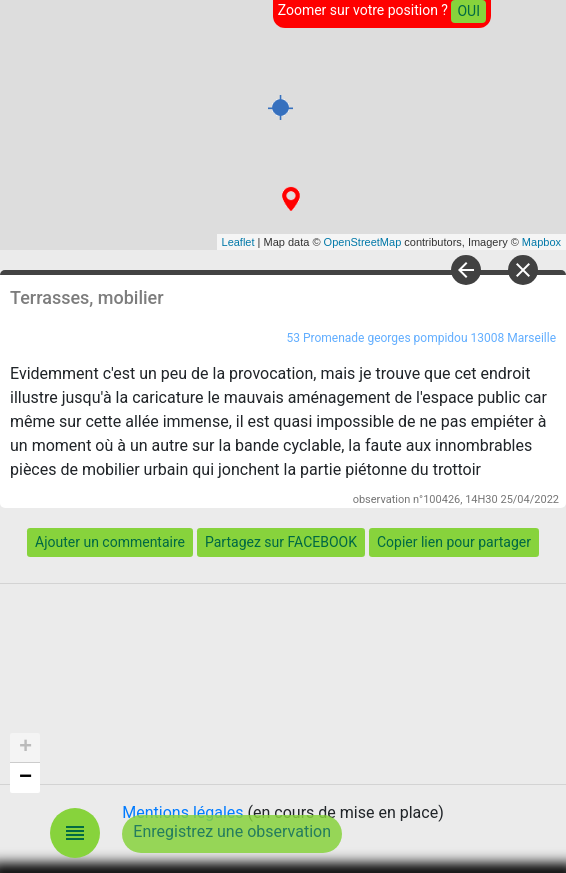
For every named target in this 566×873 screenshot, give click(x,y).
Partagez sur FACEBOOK (281, 542)
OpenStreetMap (363, 242)
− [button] (25, 778)
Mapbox (541, 242)
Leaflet (238, 242)
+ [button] (25, 748)
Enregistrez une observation (232, 831)
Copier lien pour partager (454, 542)
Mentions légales (182, 812)
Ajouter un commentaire (110, 542)
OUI (468, 11)
